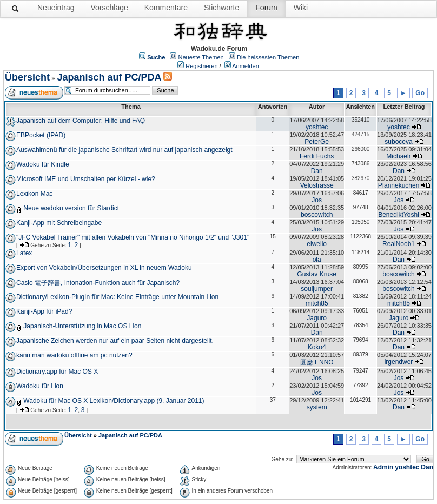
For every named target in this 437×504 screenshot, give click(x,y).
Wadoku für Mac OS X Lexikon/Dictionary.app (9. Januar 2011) (114, 401)
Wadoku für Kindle (43, 164)
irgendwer (399, 362)
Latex (24, 253)
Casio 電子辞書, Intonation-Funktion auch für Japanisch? (98, 283)
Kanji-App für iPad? (44, 311)
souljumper (317, 289)
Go (420, 93)
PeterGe (317, 142)
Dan (317, 171)
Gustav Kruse (317, 274)
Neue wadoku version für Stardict (71, 208)
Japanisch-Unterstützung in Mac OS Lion (82, 326)
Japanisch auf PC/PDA (109, 77)
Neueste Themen (201, 57)
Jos (317, 200)
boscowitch (317, 215)
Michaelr (398, 156)
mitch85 (317, 303)
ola (317, 260)
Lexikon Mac (34, 194)
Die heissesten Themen (268, 57)
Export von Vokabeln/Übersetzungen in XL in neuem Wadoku (104, 268)
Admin (383, 467)
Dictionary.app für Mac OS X (57, 372)
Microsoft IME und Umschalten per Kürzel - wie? (86, 179)
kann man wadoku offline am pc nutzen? (74, 355)
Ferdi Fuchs (317, 156)
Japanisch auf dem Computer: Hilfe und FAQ (81, 121)
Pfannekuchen (399, 185)
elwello (317, 244)
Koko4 (317, 347)
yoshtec (317, 127)
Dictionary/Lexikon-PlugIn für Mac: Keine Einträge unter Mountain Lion (117, 297)
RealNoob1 (399, 244)
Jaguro (317, 318)
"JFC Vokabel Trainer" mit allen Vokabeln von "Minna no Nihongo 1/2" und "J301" (133, 237)
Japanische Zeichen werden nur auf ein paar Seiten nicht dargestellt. (115, 341)
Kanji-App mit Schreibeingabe (59, 223)
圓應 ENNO (317, 362)
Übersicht (27, 77)
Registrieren (201, 66)
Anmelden (246, 66)
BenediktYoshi (399, 215)
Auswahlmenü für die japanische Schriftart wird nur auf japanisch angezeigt (124, 150)
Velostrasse (317, 185)
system (317, 407)
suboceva (398, 142)
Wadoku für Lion (40, 386)
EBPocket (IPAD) (41, 135)
